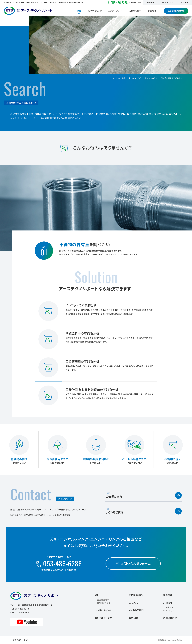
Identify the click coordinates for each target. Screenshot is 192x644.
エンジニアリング (116, 11)
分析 (79, 11)
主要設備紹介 (103, 600)
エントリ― (170, 611)
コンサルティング (95, 11)
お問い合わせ (176, 11)
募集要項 (170, 607)
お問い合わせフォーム (133, 563)
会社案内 (152, 11)
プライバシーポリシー (22, 640)
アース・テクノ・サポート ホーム (122, 78)
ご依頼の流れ (135, 11)
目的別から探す (151, 78)
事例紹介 (134, 618)
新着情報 (151, 2)
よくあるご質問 (168, 2)
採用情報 (185, 2)
